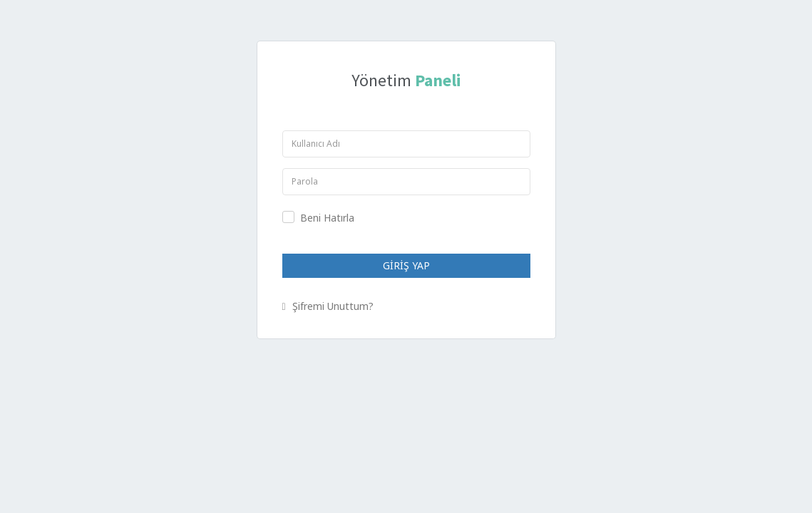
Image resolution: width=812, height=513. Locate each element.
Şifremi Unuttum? (328, 306)
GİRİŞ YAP (406, 265)
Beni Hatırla (327, 218)
